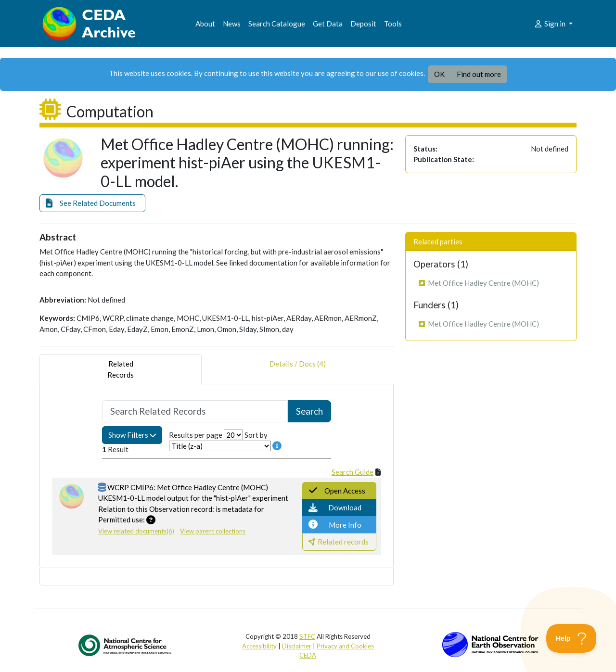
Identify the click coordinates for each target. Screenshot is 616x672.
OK (439, 74)
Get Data (328, 24)
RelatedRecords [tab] (121, 369)
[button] (92, 203)
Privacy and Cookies (345, 646)
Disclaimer (297, 646)
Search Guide (353, 472)
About (205, 24)
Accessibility (259, 646)
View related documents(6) (136, 531)
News (232, 24)
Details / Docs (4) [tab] (298, 369)
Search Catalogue (277, 24)
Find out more (479, 74)
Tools (393, 24)
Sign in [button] (550, 24)
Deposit (363, 24)
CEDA (308, 655)
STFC (307, 636)
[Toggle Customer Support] (571, 638)
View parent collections (213, 531)
